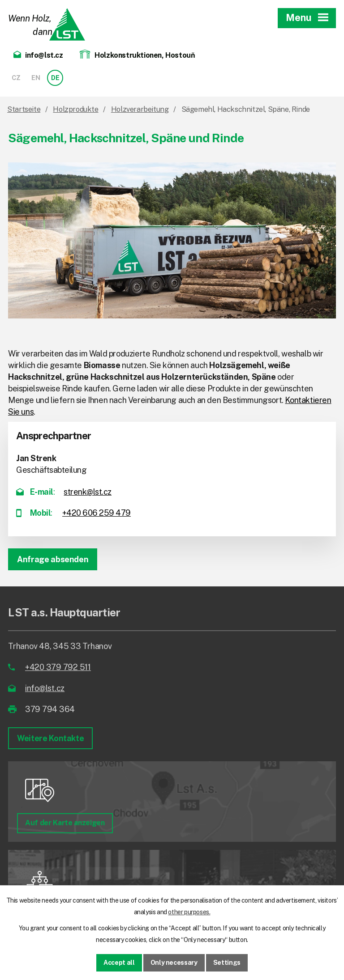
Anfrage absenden (53, 559)
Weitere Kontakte (50, 738)
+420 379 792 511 (58, 667)
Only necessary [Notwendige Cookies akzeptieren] (174, 963)
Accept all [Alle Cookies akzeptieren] (119, 963)
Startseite (24, 109)
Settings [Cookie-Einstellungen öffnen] (227, 963)
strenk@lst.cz (88, 492)
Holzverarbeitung (140, 109)
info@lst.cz (45, 688)
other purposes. (189, 912)
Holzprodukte (75, 109)
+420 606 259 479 (97, 513)
